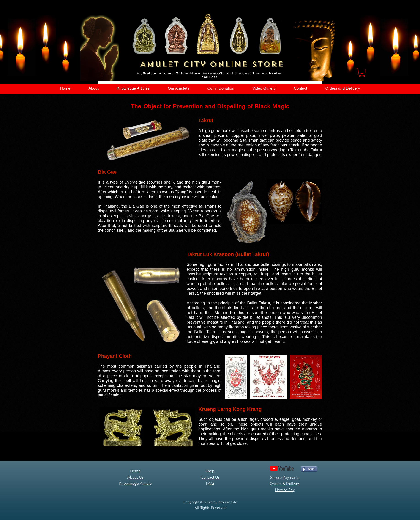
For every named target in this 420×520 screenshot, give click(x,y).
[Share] (309, 469)
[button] (362, 72)
